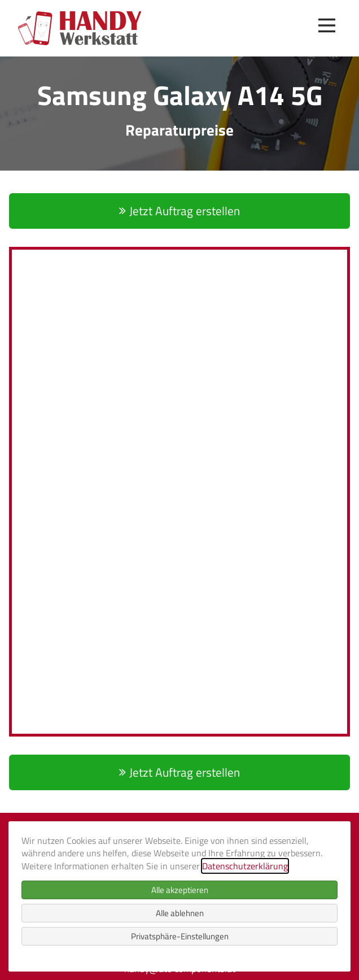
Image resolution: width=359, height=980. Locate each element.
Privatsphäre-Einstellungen (180, 936)
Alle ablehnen (180, 913)
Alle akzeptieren (180, 890)
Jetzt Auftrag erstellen (185, 211)
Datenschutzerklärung (245, 866)
